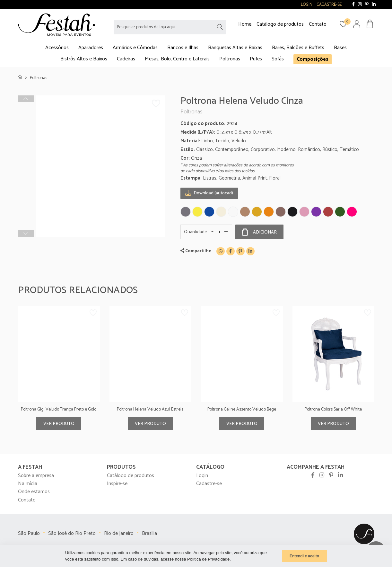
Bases (340, 48)
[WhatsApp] (221, 251)
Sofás (278, 59)
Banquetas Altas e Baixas (235, 48)
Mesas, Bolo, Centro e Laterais (177, 59)
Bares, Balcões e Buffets (298, 48)
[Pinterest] (240, 251)
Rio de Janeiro (119, 533)
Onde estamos (34, 492)
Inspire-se (117, 484)
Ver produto (59, 424)
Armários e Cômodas (135, 48)
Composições (313, 59)
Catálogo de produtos (280, 24)
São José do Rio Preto (72, 533)
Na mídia (28, 484)
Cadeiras (126, 59)
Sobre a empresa (36, 476)
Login (202, 476)
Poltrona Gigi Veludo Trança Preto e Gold (59, 409)
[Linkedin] (250, 251)
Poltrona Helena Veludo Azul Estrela (150, 409)
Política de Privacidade (208, 559)
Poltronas (230, 59)
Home (245, 24)
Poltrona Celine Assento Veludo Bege (242, 409)
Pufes (256, 59)
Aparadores (91, 48)
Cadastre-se (209, 484)
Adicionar (259, 232)
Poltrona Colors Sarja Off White (333, 409)
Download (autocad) (209, 193)
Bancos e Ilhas (183, 48)
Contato (318, 24)
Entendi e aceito (304, 556)
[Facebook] (231, 251)
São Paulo (29, 533)
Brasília (149, 533)
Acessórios (57, 48)
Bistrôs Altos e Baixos (84, 59)
